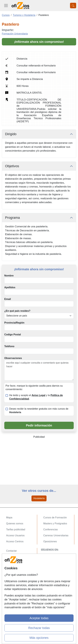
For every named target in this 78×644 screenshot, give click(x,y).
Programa (12, 218)
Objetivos (12, 166)
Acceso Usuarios (15, 535)
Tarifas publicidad (16, 529)
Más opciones (39, 638)
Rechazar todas (39, 628)
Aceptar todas (39, 618)
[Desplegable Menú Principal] (6, 6)
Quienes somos (15, 523)
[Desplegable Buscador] (73, 6)
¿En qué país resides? (17, 311)
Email (8, 299)
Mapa (9, 518)
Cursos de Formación (55, 518)
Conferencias (51, 529)
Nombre (9, 276)
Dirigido (11, 134)
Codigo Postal (13, 335)
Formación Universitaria (15, 34)
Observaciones (13, 358)
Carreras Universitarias (56, 535)
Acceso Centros (15, 541)
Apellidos (10, 287)
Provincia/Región (14, 323)
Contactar (11, 551)
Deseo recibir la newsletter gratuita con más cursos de (39, 411)
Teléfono (9, 346)
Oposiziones (50, 541)
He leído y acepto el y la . (36, 397)
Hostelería (39, 498)
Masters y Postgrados (55, 523)
